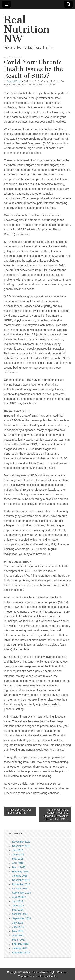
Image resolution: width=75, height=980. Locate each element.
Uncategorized (13, 57)
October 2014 (20, 889)
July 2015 (18, 850)
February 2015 (20, 872)
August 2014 (19, 897)
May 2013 (18, 931)
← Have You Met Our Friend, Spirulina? (19, 811)
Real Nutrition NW (27, 29)
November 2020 (21, 842)
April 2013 (18, 936)
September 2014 (21, 893)
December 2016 (21, 846)
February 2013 (20, 944)
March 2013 (19, 940)
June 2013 (18, 927)
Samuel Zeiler (14, 81)
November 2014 (21, 884)
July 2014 (18, 901)
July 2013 (18, 923)
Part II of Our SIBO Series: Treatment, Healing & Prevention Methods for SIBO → (56, 814)
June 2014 (18, 906)
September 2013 (21, 918)
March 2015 (19, 867)
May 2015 (18, 859)
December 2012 (21, 953)
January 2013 (20, 948)
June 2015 (18, 855)
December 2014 (21, 880)
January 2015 (20, 876)
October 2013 (20, 914)
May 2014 (18, 910)
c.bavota (52, 976)
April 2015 (18, 863)
